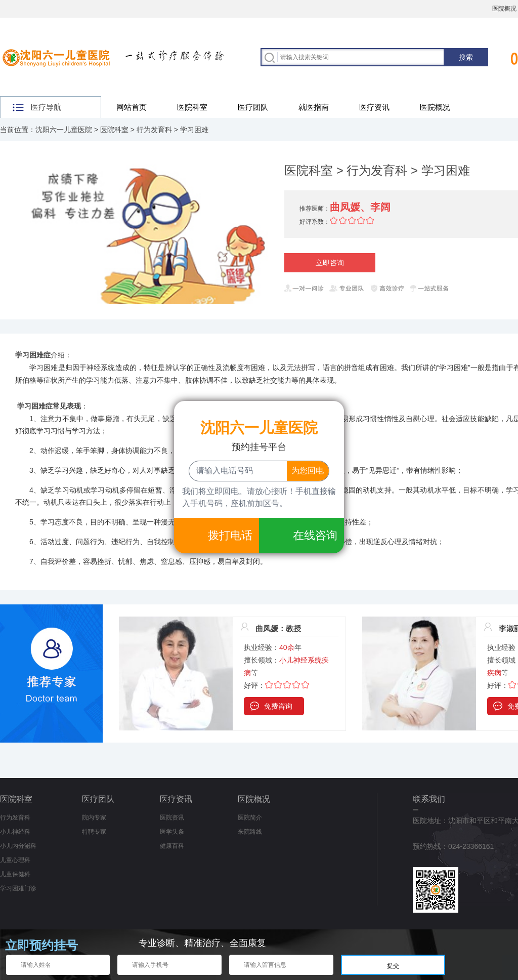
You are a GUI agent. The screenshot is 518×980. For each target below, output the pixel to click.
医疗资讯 (374, 107)
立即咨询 (330, 263)
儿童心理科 (15, 860)
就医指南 (314, 107)
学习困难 (194, 130)
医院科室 (192, 107)
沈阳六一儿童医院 (64, 130)
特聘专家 (94, 832)
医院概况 (435, 107)
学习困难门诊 (18, 888)
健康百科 (172, 846)
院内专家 (94, 818)
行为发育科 (154, 130)
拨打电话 (230, 535)
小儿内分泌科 (18, 846)
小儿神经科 (15, 832)
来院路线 (250, 832)
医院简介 (250, 818)
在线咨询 (315, 535)
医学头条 (172, 832)
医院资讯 (172, 818)
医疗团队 (253, 107)
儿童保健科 (15, 874)
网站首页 (132, 107)
